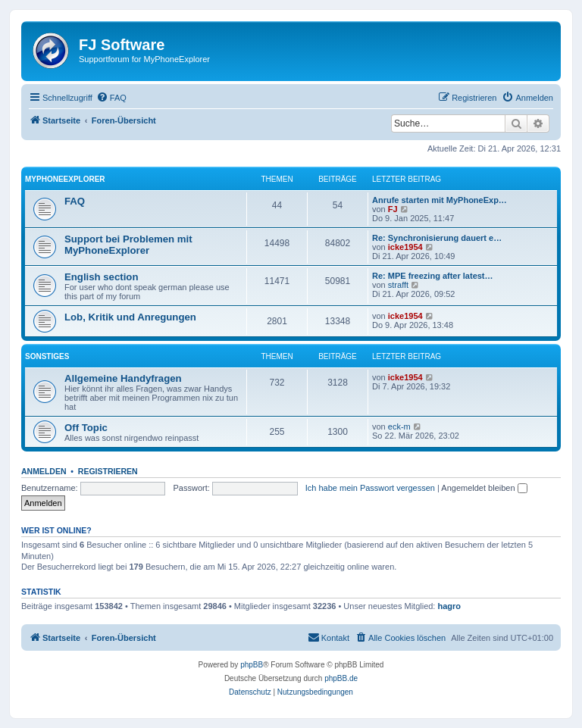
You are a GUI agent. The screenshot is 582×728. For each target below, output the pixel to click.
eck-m (399, 426)
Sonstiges (47, 356)
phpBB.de (341, 678)
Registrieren (108, 471)
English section (101, 277)
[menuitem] (111, 98)
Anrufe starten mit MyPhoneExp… (440, 200)
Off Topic (86, 428)
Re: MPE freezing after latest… (433, 276)
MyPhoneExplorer (65, 179)
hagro (450, 606)
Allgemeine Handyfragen (123, 378)
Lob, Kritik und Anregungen (130, 317)
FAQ (75, 201)
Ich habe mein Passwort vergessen (370, 488)
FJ (393, 209)
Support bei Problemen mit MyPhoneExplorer (128, 245)
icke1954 (405, 247)
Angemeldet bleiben (484, 488)
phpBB (252, 665)
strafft (398, 285)
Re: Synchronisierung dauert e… (437, 238)
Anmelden (44, 471)
